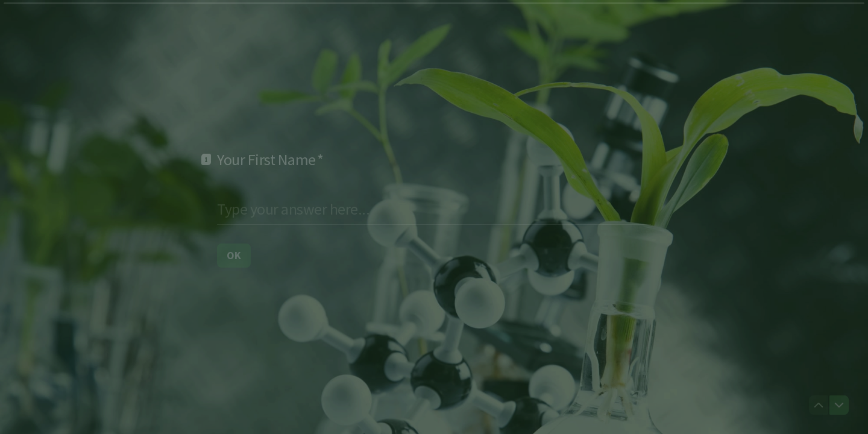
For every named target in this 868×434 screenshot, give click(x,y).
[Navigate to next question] (839, 405)
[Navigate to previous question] (819, 405)
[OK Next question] (234, 255)
